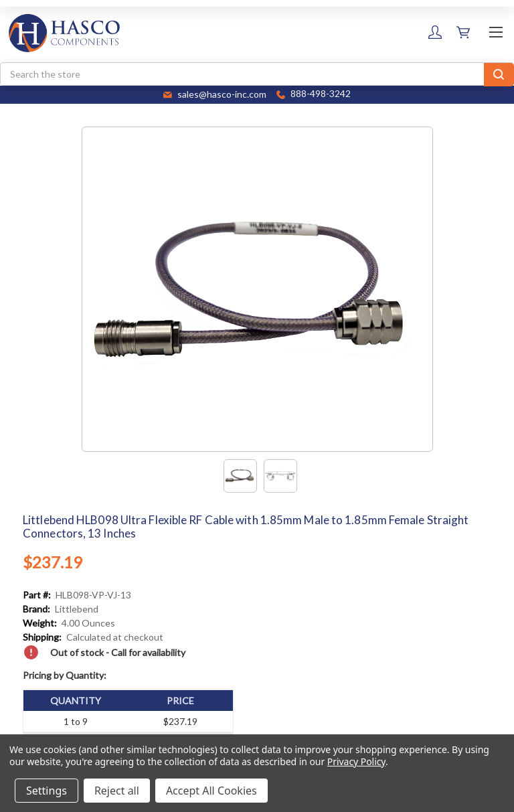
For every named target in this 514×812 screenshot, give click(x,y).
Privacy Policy (356, 761)
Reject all (117, 791)
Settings (47, 791)
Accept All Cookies (211, 791)
